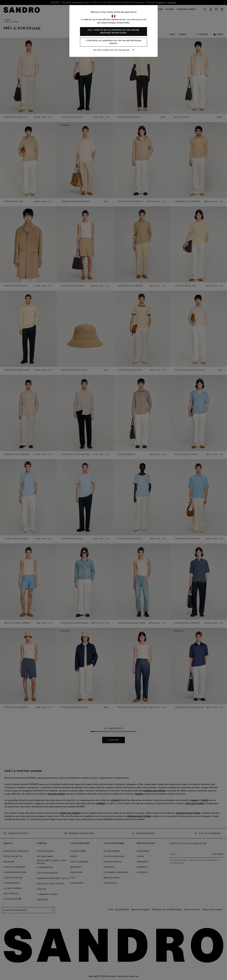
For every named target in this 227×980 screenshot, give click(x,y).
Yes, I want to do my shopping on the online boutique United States (113, 31)
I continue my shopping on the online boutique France (114, 42)
